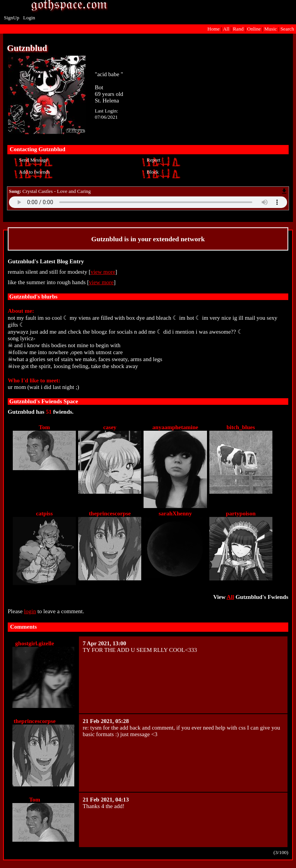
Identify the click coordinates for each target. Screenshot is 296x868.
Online (254, 29)
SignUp (12, 18)
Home (214, 29)
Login (29, 18)
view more (103, 272)
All (227, 29)
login (30, 611)
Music (271, 29)
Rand (238, 29)
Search (287, 29)
